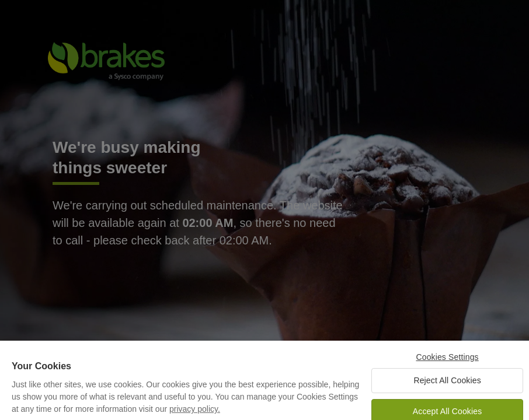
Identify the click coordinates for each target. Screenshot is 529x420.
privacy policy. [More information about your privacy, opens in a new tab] (195, 413)
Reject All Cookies (447, 384)
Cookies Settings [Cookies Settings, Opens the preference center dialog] (447, 361)
